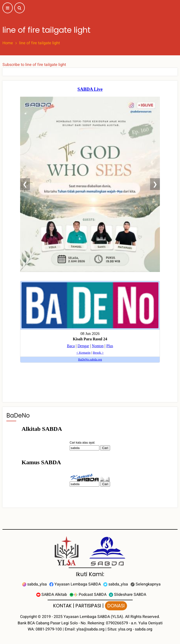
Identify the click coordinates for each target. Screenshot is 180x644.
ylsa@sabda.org (90, 629)
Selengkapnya (146, 584)
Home (8, 43)
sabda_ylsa (34, 584)
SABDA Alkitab (52, 595)
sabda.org (144, 629)
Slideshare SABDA (128, 595)
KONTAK (62, 606)
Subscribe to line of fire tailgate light (34, 65)
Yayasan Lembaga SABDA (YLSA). (94, 617)
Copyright (28, 617)
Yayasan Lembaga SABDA (75, 584)
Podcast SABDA (88, 595)
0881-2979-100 (49, 629)
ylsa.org (125, 629)
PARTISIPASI (88, 606)
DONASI (116, 606)
